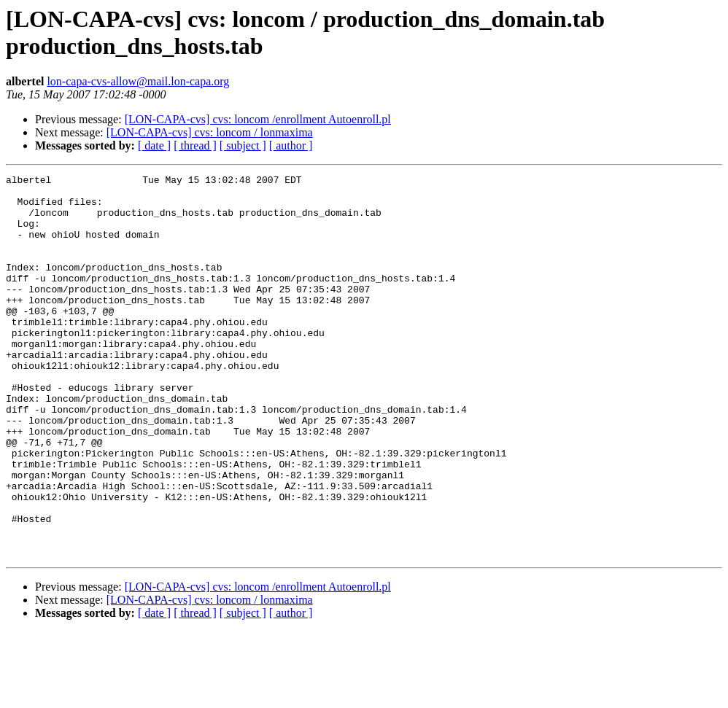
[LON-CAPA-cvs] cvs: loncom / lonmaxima (210, 132)
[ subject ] (243, 145)
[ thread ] (195, 145)
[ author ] (291, 145)
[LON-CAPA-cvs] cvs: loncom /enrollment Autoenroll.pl (258, 119)
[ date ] (154, 145)
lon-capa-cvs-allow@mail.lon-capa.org (138, 81)
